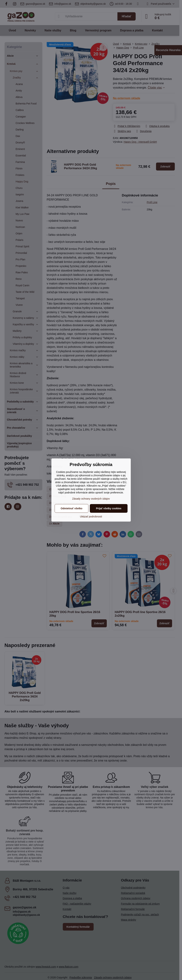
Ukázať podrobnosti (91, 517)
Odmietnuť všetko (71, 508)
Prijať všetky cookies (109, 508)
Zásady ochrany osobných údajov (91, 499)
